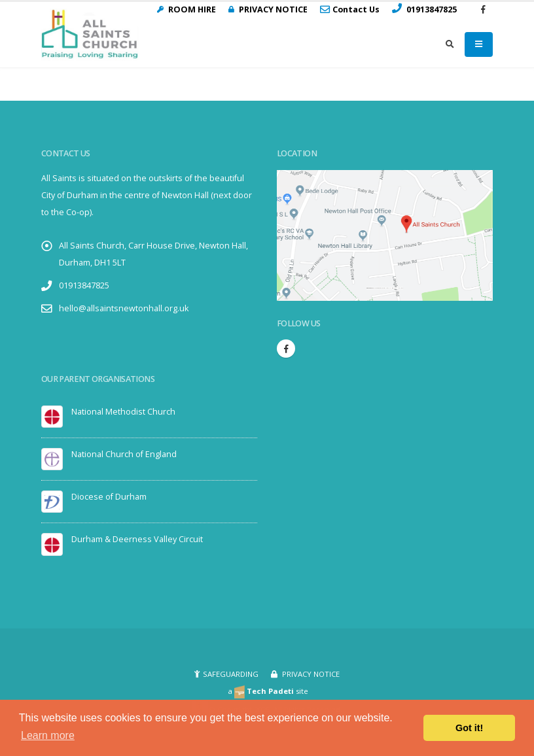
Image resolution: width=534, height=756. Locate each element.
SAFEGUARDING (231, 674)
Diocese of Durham (109, 497)
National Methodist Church (123, 412)
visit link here (398, 288)
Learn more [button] (48, 735)
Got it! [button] (469, 728)
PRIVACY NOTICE (310, 674)
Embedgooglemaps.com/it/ (383, 288)
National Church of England (124, 454)
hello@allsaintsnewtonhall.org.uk (124, 308)
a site (268, 691)
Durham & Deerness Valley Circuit (137, 539)
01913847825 (84, 285)
